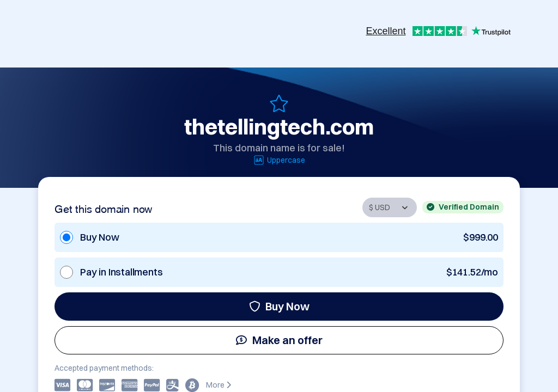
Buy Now (279, 306)
